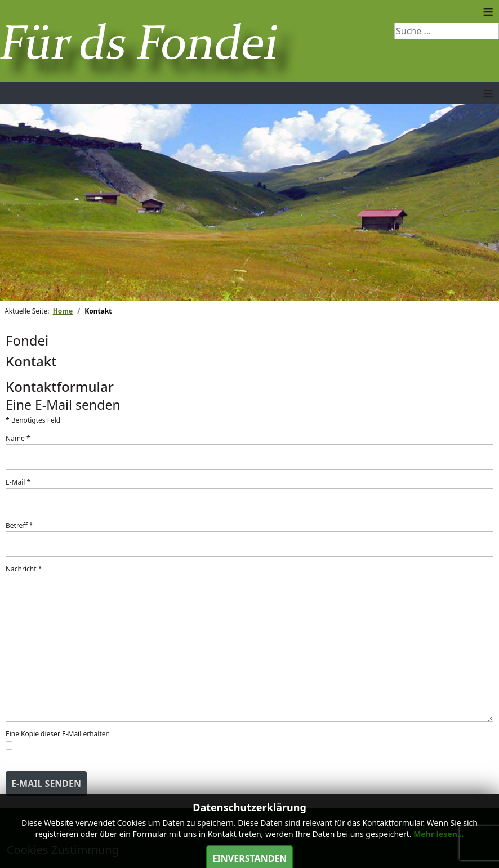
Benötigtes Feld (33, 420)
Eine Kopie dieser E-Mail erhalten (58, 734)
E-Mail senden (46, 784)
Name (18, 438)
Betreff (19, 525)
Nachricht (24, 569)
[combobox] (447, 31)
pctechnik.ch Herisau (450, 826)
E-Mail (18, 482)
